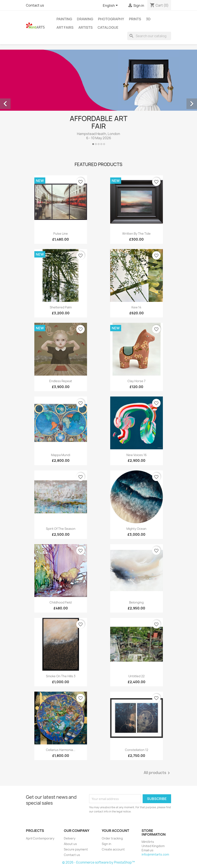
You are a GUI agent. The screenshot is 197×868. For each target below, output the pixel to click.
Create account (113, 849)
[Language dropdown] (111, 6)
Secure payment (76, 849)
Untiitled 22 (136, 676)
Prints (135, 19)
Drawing (85, 19)
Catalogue (108, 27)
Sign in (107, 844)
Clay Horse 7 (136, 381)
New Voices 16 (137, 455)
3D (148, 19)
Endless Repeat (61, 381)
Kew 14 (136, 307)
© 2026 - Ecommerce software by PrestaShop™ (98, 862)
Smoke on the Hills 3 (61, 676)
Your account (115, 831)
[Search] (149, 36)
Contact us (35, 5)
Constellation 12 (137, 750)
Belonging (136, 602)
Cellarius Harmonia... (61, 750)
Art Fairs (65, 27)
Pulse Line (61, 234)
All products (157, 773)
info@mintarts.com (155, 854)
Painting (64, 19)
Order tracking (112, 838)
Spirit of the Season (61, 529)
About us (70, 844)
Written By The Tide (136, 234)
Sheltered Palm (61, 307)
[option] (98, 99)
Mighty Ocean (136, 529)
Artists (86, 27)
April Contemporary (40, 838)
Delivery (70, 838)
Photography (111, 19)
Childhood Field (61, 602)
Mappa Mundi (61, 455)
